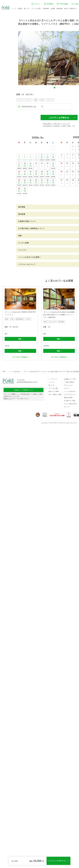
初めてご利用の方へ (71, 9)
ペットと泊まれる (14, 372)
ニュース (51, 382)
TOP (4, 372)
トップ (14, 9)
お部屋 (20, 9)
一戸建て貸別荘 (69, 382)
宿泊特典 (46, 9)
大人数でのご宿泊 (70, 401)
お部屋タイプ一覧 (70, 379)
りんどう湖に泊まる (70, 404)
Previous (6, 299)
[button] (54, 88)
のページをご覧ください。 (17, 398)
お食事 (53, 9)
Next (35, 299)
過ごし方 (27, 9)
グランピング (68, 385)
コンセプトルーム (70, 394)
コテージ (67, 388)
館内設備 (59, 9)
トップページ (53, 379)
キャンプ (67, 407)
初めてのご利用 (54, 391)
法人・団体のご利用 (55, 394)
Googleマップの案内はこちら (24, 390)
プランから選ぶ (36, 9)
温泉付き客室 (68, 398)
